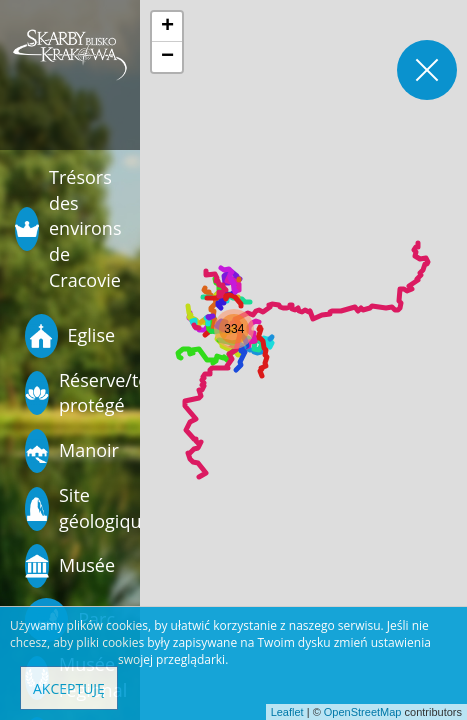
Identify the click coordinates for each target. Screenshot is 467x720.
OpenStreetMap (363, 712)
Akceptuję (69, 688)
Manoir (72, 451)
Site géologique (72, 508)
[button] (234, 329)
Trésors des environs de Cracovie (68, 228)
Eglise (70, 336)
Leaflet (287, 712)
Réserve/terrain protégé (72, 393)
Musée (70, 566)
